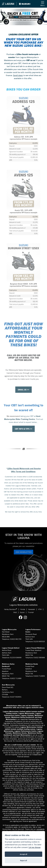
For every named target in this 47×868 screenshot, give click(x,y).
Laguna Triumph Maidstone (35, 648)
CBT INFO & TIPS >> (23, 429)
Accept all (23, 854)
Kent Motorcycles (8, 685)
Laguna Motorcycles (9, 629)
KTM (40, 609)
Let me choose (35, 847)
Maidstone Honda (32, 664)
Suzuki (22, 612)
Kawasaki (32, 609)
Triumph (31, 612)
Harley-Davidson (11, 609)
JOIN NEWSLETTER (23, 552)
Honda (23, 609)
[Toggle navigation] (42, 4)
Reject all (23, 861)
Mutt (15, 612)
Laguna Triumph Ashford (11, 648)
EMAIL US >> (23, 390)
